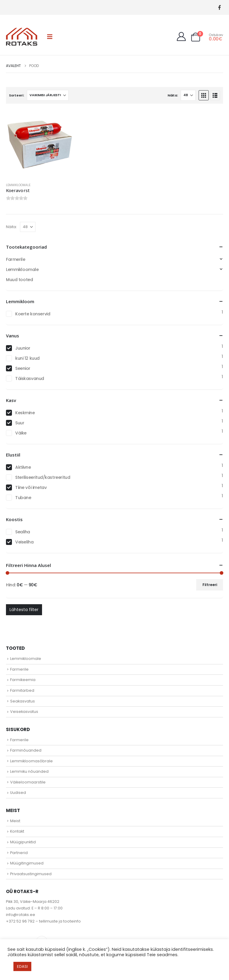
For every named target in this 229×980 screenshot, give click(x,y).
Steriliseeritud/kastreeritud (43, 477)
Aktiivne (23, 467)
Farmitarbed (22, 690)
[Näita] (188, 95)
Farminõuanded (26, 750)
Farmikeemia (23, 680)
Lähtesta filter (24, 610)
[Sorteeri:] (48, 95)
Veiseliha (24, 542)
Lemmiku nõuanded (29, 771)
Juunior (23, 348)
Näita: (173, 95)
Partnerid (19, 853)
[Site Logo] (22, 37)
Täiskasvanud (30, 378)
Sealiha (23, 532)
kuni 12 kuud (27, 358)
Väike (21, 433)
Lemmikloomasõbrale (31, 761)
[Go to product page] (40, 144)
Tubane (23, 498)
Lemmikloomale (18, 185)
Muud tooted (19, 280)
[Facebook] (219, 8)
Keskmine (25, 413)
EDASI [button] (22, 966)
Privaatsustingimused (31, 874)
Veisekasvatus (24, 712)
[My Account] (181, 37)
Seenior (23, 368)
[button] (50, 37)
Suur (20, 423)
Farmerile (16, 259)
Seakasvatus (23, 701)
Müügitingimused (27, 863)
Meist (15, 821)
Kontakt (17, 831)
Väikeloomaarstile (28, 782)
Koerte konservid (33, 314)
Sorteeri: (17, 95)
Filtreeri (210, 585)
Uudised (18, 793)
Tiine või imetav (31, 487)
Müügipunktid (23, 842)
